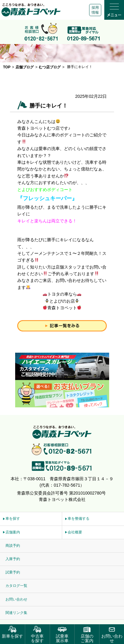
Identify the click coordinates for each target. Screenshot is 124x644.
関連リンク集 (16, 613)
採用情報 (95, 10)
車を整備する (79, 519)
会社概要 (75, 532)
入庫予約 (13, 559)
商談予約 (13, 546)
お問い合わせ (16, 599)
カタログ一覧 (16, 586)
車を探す (13, 519)
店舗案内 (13, 532)
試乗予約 (13, 572)
